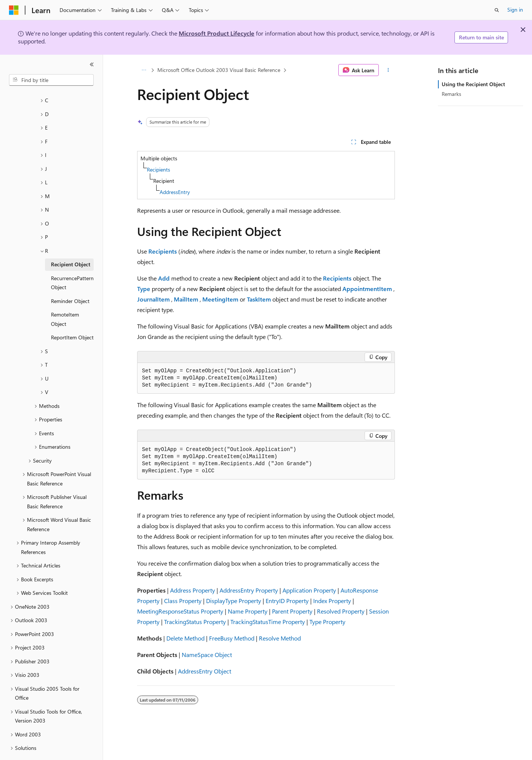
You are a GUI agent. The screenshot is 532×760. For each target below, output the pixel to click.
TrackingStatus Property (195, 622)
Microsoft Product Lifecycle (217, 33)
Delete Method (185, 638)
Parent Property (292, 611)
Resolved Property (341, 611)
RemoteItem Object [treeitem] (65, 299)
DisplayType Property (234, 601)
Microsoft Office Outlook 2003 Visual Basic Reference (219, 70)
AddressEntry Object (205, 671)
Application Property (309, 590)
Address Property (193, 590)
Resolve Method (280, 638)
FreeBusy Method (232, 638)
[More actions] (388, 70)
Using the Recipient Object (473, 84)
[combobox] (51, 80)
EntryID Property (287, 601)
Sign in (515, 10)
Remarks (451, 94)
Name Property (248, 611)
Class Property (183, 601)
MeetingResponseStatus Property (180, 611)
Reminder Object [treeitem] (70, 280)
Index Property (332, 601)
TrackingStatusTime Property (268, 622)
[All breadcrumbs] (144, 70)
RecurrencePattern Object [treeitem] (72, 262)
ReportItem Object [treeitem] (72, 317)
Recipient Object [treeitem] (71, 244)
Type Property (327, 622)
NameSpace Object (207, 655)
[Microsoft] (14, 10)
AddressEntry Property (249, 590)
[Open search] (497, 10)
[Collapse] (92, 64)
